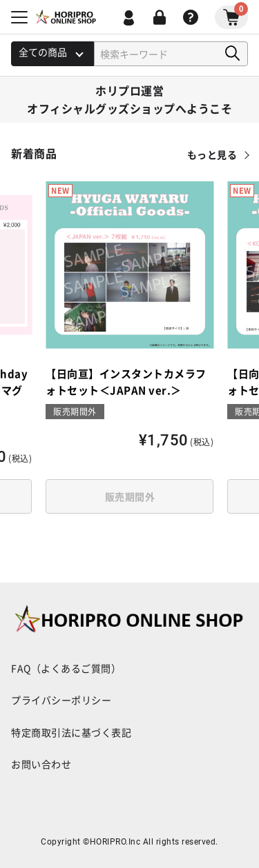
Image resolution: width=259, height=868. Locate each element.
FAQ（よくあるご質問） (66, 668)
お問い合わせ (41, 764)
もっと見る (212, 154)
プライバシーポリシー (61, 700)
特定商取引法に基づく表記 (71, 732)
